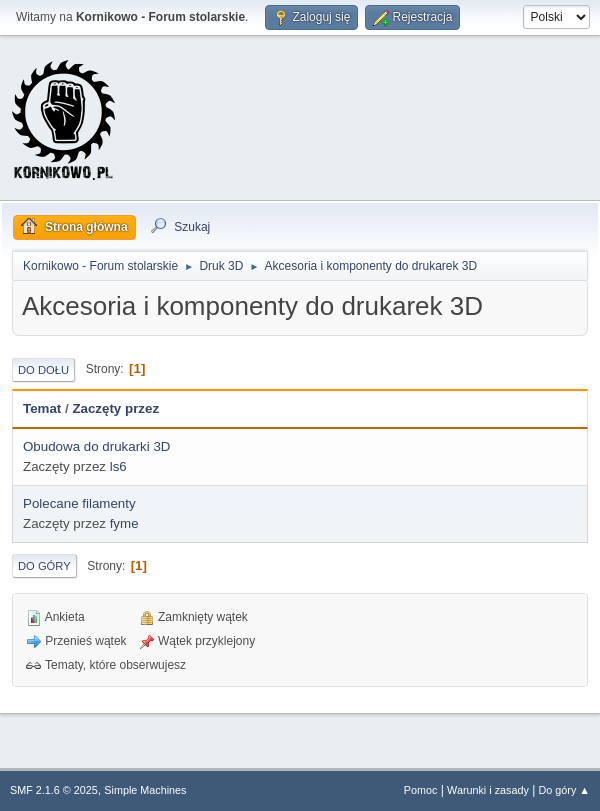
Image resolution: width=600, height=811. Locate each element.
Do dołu (43, 370)
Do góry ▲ (564, 790)
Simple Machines (145, 790)
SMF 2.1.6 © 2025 (54, 790)
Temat (42, 408)
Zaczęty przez (115, 408)
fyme (124, 523)
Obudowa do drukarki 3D (96, 446)
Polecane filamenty (79, 503)
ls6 (118, 466)
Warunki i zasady (488, 790)
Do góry (44, 566)
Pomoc (421, 790)
